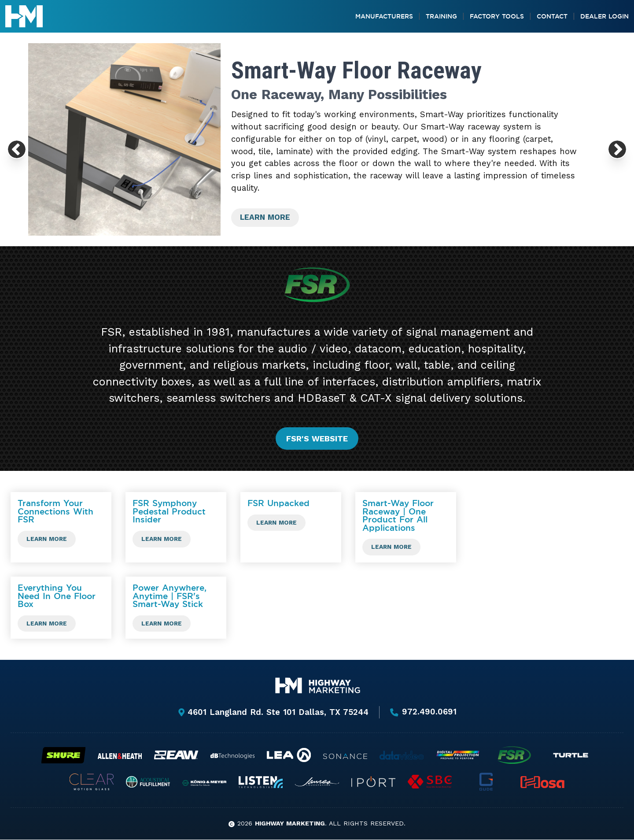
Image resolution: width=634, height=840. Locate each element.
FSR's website (317, 439)
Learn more (267, 217)
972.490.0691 (423, 713)
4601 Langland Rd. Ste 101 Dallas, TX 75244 (273, 712)
